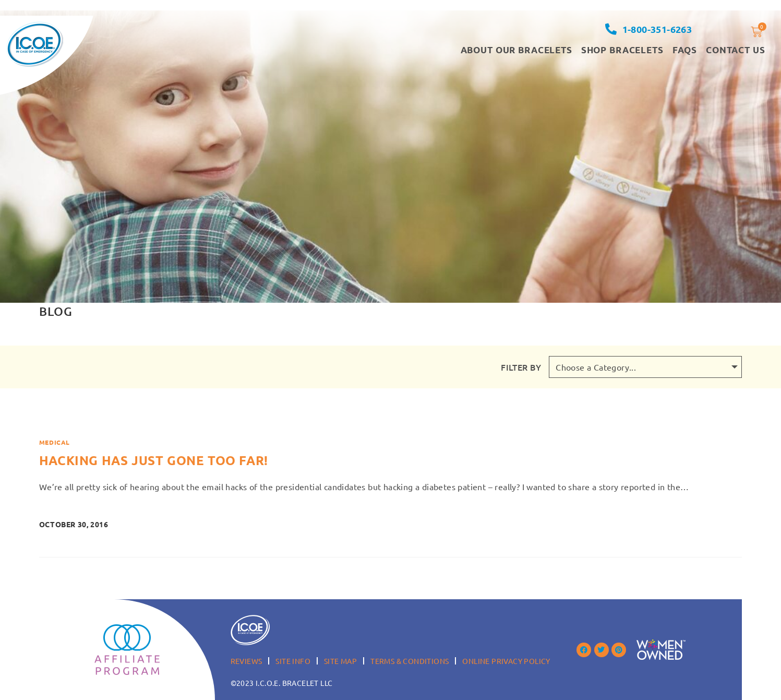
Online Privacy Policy (506, 661)
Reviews (247, 661)
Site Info (293, 661)
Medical (55, 442)
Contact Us (736, 50)
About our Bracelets (516, 50)
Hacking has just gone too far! (154, 460)
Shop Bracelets (622, 50)
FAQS (685, 50)
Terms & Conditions (410, 661)
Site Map (340, 661)
